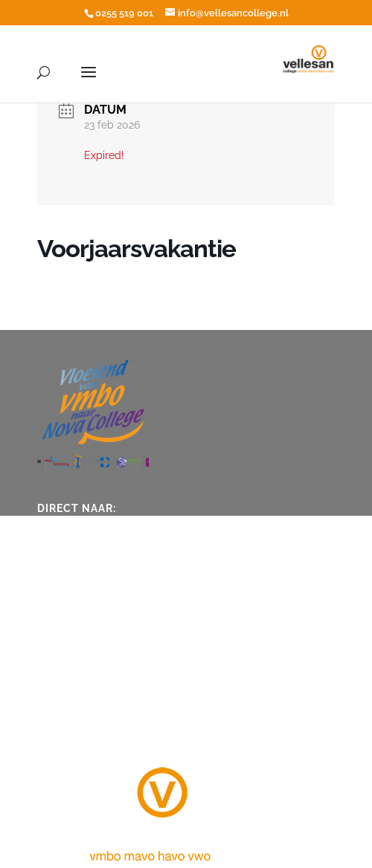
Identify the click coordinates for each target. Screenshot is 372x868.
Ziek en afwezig (86, 524)
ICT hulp (68, 570)
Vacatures (72, 593)
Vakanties (71, 547)
